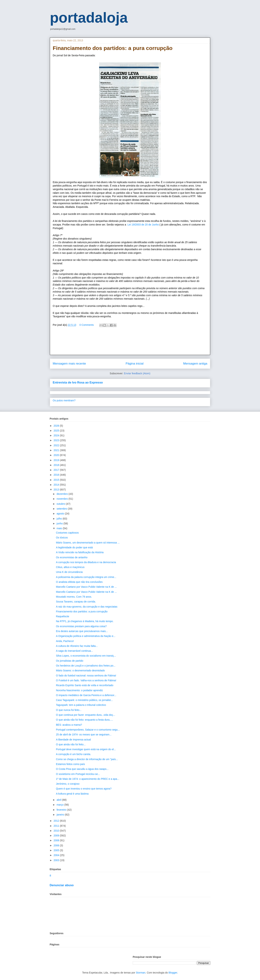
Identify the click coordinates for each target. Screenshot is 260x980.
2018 (57, 465)
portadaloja (89, 18)
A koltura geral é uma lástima (72, 794)
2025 (57, 431)
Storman (141, 973)
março (60, 805)
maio (60, 528)
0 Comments (87, 325)
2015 (57, 480)
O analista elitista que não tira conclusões (79, 582)
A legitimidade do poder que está (74, 547)
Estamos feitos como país (70, 764)
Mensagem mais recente (69, 364)
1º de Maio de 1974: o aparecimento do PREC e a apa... (88, 779)
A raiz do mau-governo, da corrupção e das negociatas (87, 607)
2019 (57, 460)
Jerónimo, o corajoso (68, 784)
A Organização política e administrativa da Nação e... (86, 636)
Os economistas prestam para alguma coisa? (81, 626)
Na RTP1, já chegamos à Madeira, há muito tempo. (85, 621)
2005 (57, 850)
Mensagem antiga (195, 364)
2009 (57, 836)
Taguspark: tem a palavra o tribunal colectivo (81, 705)
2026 (57, 426)
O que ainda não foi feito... (71, 744)
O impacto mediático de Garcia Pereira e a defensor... (86, 695)
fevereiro (62, 810)
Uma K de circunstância (69, 572)
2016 (57, 475)
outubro (61, 504)
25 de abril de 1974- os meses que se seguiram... (84, 735)
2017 (57, 470)
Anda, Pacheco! (65, 641)
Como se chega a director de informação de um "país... (87, 759)
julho (59, 519)
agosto (61, 514)
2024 (57, 435)
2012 (57, 821)
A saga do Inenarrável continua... (74, 651)
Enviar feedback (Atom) (137, 373)
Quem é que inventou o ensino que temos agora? (84, 789)
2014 (57, 485)
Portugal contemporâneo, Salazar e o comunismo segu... (88, 730)
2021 (57, 450)
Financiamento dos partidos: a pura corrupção (82, 611)
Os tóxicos (62, 538)
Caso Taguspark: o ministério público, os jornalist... (84, 700)
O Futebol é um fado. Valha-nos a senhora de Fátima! (86, 680)
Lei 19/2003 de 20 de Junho (144, 225)
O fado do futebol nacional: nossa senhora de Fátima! (86, 676)
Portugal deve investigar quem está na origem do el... (86, 749)
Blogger (173, 973)
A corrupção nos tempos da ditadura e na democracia (86, 562)
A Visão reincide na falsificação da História (80, 552)
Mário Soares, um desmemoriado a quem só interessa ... (88, 543)
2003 (57, 860)
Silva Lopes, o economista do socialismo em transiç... (86, 656)
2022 (57, 445)
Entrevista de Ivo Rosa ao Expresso (78, 382)
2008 (57, 840)
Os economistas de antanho (72, 557)
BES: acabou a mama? (69, 725)
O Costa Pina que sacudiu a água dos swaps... (82, 769)
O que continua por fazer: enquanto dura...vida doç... (86, 715)
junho (60, 523)
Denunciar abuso (62, 885)
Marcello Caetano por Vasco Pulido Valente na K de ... (86, 587)
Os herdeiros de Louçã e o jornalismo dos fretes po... (86, 666)
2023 (57, 440)
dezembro (62, 494)
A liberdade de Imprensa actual (73, 740)
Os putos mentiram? (64, 400)
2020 (57, 455)
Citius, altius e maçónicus (70, 567)
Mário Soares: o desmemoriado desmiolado (80, 670)
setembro (62, 509)
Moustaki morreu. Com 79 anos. (74, 597)
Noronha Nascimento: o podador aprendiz (79, 690)
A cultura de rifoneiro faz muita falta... (77, 646)
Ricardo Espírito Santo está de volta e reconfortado (85, 685)
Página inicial (135, 364)
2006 (57, 845)
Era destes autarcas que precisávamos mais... (82, 631)
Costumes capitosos (67, 533)
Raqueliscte (63, 616)
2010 (57, 831)
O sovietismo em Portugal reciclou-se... (78, 774)
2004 (57, 855)
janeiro (61, 815)
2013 (57, 490)
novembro (62, 499)
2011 (57, 826)
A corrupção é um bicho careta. (73, 754)
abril (59, 800)
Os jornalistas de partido (70, 661)
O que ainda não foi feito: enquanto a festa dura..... (84, 720)
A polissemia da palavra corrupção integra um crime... (86, 577)
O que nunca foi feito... (69, 710)
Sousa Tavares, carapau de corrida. (76, 602)
